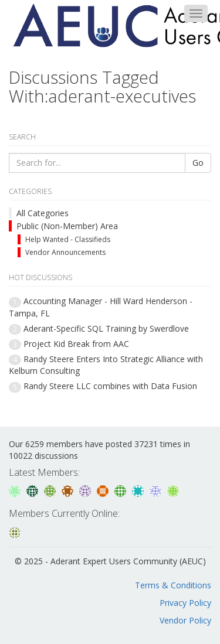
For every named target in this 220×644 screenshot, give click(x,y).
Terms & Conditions (173, 585)
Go (198, 163)
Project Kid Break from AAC (76, 344)
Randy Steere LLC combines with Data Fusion (110, 386)
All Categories (43, 213)
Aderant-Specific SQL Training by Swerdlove (106, 328)
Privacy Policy (185, 603)
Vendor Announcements (65, 252)
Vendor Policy (185, 620)
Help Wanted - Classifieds (68, 239)
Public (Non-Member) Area (67, 226)
